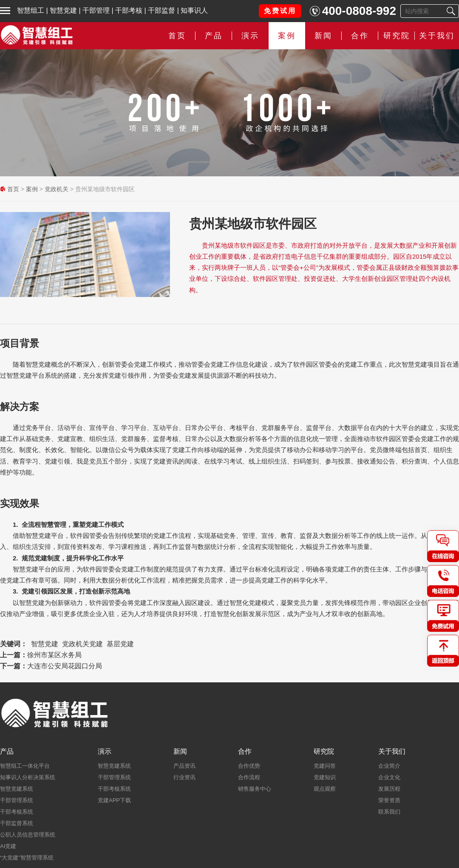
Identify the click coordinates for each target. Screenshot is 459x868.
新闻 (323, 36)
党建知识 (325, 777)
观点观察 (325, 789)
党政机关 (57, 189)
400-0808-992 (359, 11)
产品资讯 (184, 766)
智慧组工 (31, 10)
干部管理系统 (17, 800)
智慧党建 (63, 10)
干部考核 (129, 10)
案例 (287, 36)
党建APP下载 (114, 800)
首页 (177, 36)
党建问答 (325, 766)
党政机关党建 (82, 644)
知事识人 (194, 10)
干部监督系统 (17, 823)
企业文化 (389, 777)
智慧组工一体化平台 (25, 766)
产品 (214, 36)
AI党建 (8, 846)
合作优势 (249, 766)
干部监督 (161, 10)
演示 (250, 36)
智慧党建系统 (17, 789)
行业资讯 (184, 777)
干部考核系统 (17, 812)
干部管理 (96, 10)
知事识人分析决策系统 (28, 777)
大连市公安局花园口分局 (65, 666)
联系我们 (389, 812)
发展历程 (389, 789)
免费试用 (280, 11)
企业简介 (389, 766)
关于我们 (437, 36)
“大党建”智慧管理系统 (27, 858)
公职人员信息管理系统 (28, 835)
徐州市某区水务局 (54, 655)
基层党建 (120, 644)
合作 (360, 36)
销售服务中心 (255, 789)
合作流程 (249, 777)
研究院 (397, 36)
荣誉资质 (389, 800)
